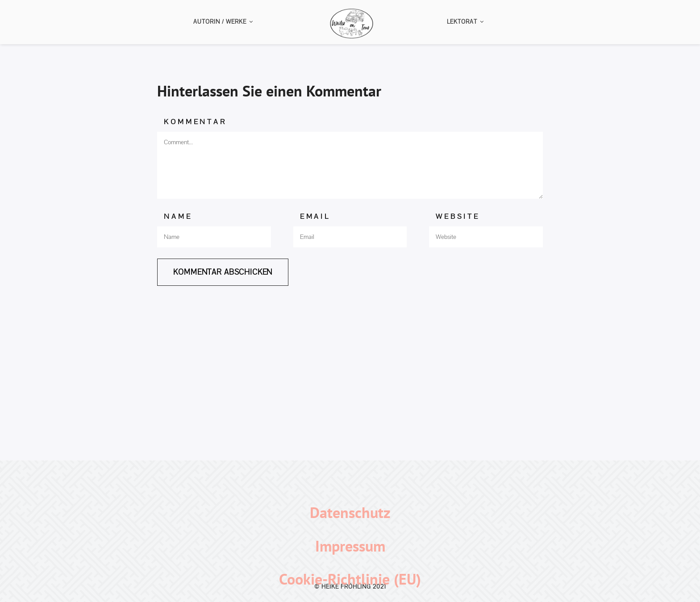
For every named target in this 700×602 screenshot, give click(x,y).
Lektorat (465, 22)
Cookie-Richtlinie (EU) (350, 579)
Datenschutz (350, 512)
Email (315, 216)
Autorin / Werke (223, 22)
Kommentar (195, 122)
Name (178, 216)
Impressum (350, 546)
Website (458, 216)
